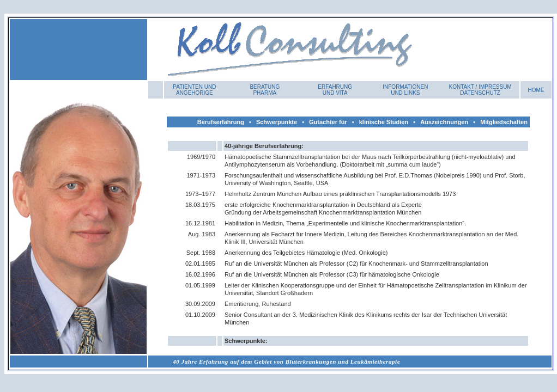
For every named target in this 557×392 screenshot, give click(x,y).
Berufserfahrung (221, 122)
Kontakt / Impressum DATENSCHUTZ (480, 90)
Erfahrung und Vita (335, 90)
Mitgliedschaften (504, 122)
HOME (536, 90)
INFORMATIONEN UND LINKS (405, 90)
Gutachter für (328, 122)
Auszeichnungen (444, 122)
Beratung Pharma (265, 90)
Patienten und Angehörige (194, 90)
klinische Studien (384, 122)
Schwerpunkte (277, 122)
